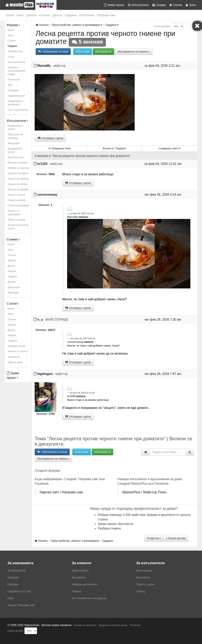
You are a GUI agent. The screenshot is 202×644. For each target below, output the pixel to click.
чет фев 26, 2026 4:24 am (163, 195)
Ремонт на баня (16, 195)
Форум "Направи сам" (21, 605)
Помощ (76, 591)
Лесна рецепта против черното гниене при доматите (105, 37)
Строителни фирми (18, 206)
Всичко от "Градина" (115, 148)
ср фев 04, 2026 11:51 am (163, 164)
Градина (70, 15)
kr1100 (42, 164)
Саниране (13, 90)
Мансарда (13, 293)
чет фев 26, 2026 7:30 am (163, 320)
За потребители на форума (89, 598)
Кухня (10, 15)
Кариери (13, 577)
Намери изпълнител (85, 584)
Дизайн (12, 282)
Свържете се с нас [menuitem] (19, 591)
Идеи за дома (15, 362)
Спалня (45, 15)
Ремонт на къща (17, 220)
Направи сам (106, 15)
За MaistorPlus (17, 571)
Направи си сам (16, 346)
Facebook (135, 625)
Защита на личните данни (113, 625)
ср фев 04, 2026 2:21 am (162, 66)
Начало (42, 25)
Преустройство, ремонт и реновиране (77, 25)
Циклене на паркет (18, 173)
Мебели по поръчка (18, 168)
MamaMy (44, 66)
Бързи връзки (176, 538)
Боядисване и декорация (15, 103)
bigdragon (45, 374)
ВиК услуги (14, 143)
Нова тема (82, 52)
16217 (52, 330)
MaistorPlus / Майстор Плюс (145, 492)
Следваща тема (170, 148)
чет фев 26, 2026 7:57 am (163, 374)
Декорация (14, 287)
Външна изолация (18, 163)
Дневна (32, 15)
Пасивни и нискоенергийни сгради (16, 71)
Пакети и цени (145, 584)
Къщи (11, 57)
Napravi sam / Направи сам (61, 492)
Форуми (13, 25)
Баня (20, 15)
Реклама (13, 584)
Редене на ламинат (18, 179)
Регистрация (144, 571)
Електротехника (16, 62)
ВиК (10, 85)
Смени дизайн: (162, 26)
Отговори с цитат (50, 138)
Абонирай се (103, 52)
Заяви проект (114, 5)
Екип (11, 598)
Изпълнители (138, 5)
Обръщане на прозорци (15, 136)
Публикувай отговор (53, 52)
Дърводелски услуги (15, 150)
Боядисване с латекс (15, 127)
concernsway (47, 195)
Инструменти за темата (134, 52)
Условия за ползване (85, 625)
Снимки (159, 5)
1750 (52, 414)
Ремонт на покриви (18, 190)
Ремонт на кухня (17, 200)
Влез (191, 5)
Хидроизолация (16, 96)
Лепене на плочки (17, 184)
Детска (57, 15)
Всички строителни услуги (18, 227)
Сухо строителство (18, 110)
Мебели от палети (18, 351)
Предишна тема (59, 148)
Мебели (12, 271)
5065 (52, 174)
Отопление (87, 15)
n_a (40, 320)
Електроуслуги (16, 157)
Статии (176, 5)
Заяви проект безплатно (115, 524)
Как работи (79, 577)
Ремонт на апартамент (14, 213)
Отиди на (154, 538)
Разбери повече (109, 528)
